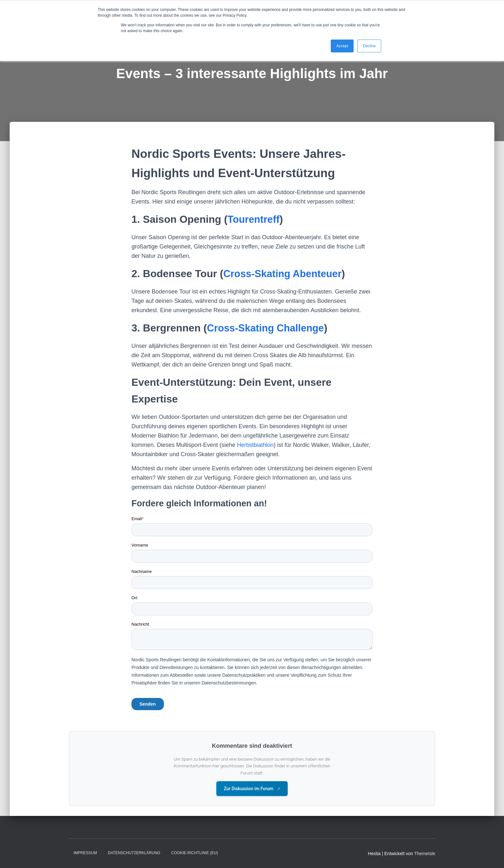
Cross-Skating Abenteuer (285, 274)
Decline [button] (369, 46)
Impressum (85, 853)
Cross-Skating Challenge (268, 328)
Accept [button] (342, 46)
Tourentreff (255, 219)
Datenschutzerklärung (134, 853)
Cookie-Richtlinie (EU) (195, 853)
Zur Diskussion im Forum (252, 789)
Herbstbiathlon (256, 445)
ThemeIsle (425, 854)
